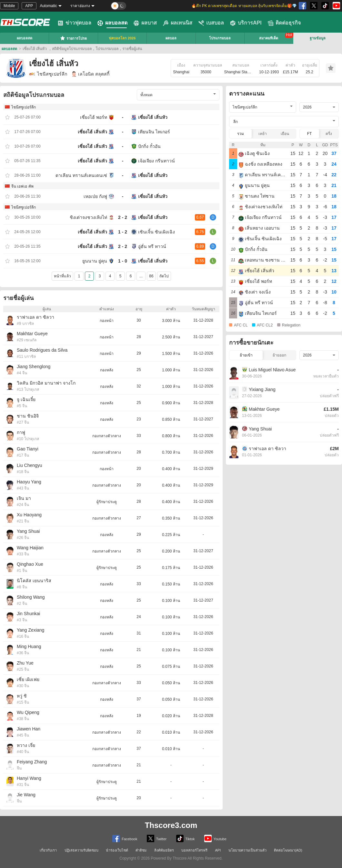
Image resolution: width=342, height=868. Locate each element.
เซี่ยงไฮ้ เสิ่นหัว (153, 117)
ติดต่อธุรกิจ (284, 23)
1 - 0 (123, 261)
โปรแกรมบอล (220, 38)
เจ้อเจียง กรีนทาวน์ (156, 161)
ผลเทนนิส (178, 23)
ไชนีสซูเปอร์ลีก (48, 74)
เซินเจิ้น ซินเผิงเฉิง (156, 232)
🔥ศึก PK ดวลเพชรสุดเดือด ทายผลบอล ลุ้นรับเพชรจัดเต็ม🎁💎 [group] (244, 6)
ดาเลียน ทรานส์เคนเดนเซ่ (81, 175)
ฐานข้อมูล (318, 38)
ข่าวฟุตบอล (75, 23)
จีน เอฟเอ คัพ (22, 186)
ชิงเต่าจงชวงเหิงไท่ (88, 217)
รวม (241, 134)
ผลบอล (171, 38)
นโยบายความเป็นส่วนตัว (247, 850)
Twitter (157, 838)
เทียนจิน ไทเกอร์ (154, 132)
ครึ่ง (329, 134)
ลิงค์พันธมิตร (164, 850)
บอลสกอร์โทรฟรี (194, 850)
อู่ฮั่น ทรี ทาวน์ (152, 246)
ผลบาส (145, 23)
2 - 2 (123, 217)
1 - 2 (123, 232)
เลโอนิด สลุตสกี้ (91, 74)
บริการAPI (246, 23)
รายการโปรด (73, 38)
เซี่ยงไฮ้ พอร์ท (94, 117)
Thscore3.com (171, 825)
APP (29, 6)
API (218, 850)
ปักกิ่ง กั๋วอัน (149, 146)
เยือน (285, 134)
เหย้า (263, 134)
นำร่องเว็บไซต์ (117, 850)
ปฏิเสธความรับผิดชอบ (81, 850)
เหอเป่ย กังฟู (95, 196)
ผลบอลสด (112, 23)
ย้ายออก (279, 355)
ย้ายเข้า (246, 355)
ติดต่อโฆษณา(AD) (288, 850)
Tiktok (186, 838)
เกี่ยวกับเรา (48, 850)
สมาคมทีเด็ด (269, 38)
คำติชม (141, 850)
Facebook (125, 838)
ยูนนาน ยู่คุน (95, 261)
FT (310, 134)
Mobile (9, 6)
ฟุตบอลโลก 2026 (122, 38)
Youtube (215, 838)
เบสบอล (211, 23)
